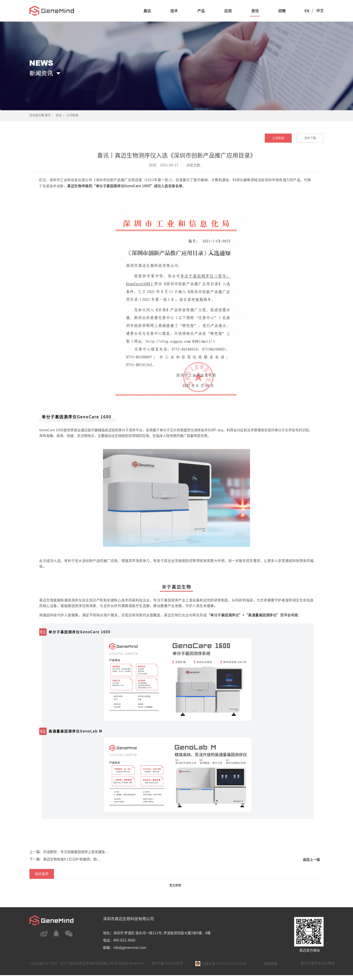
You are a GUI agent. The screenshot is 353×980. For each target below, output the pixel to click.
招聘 (282, 11)
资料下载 (310, 138)
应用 (228, 11)
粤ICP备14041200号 (167, 963)
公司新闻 (72, 115)
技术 (174, 11)
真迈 (147, 11)
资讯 (255, 11)
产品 (201, 11)
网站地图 (270, 964)
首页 (48, 115)
